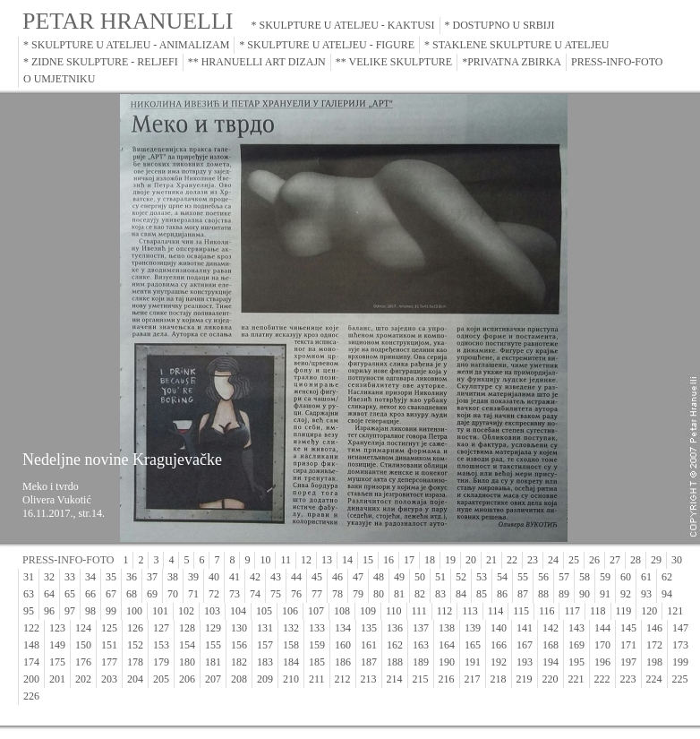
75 (276, 594)
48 (379, 577)
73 (235, 594)
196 (602, 662)
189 (421, 662)
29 (656, 560)
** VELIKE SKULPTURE (394, 62)
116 (547, 611)
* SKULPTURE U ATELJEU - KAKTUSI (343, 25)
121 (675, 611)
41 (235, 577)
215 (421, 679)
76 (296, 594)
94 (667, 594)
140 (499, 628)
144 (602, 628)
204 (135, 679)
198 (654, 662)
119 (624, 611)
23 (533, 560)
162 (395, 645)
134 (343, 628)
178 (135, 662)
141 (525, 628)
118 (598, 611)
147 (680, 628)
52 (461, 577)
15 (368, 560)
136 (395, 628)
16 (388, 560)
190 (447, 662)
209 (265, 679)
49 (399, 577)
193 (525, 662)
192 (499, 662)
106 (290, 611)
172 (654, 645)
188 (395, 662)
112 (445, 611)
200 (31, 679)
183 (265, 662)
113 (470, 611)
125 (109, 628)
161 (369, 645)
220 (551, 679)
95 (29, 611)
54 (502, 577)
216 (447, 679)
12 (306, 560)
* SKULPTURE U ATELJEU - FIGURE (327, 45)
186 (343, 662)
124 (83, 628)
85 (482, 594)
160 (343, 645)
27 (615, 560)
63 (29, 594)
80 (379, 594)
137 (421, 628)
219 (525, 679)
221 (576, 679)
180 (187, 662)
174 (31, 662)
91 (605, 594)
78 (337, 594)
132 (291, 628)
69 (152, 594)
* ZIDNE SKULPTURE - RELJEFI (101, 62)
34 (90, 577)
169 (576, 645)
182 (239, 662)
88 (543, 594)
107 (316, 611)
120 (649, 611)
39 (193, 577)
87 (523, 594)
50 (420, 577)
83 (440, 594)
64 (49, 594)
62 (667, 577)
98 (90, 611)
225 (680, 679)
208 (239, 679)
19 (450, 560)
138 (447, 628)
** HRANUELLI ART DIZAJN (257, 62)
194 (551, 662)
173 (680, 645)
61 (646, 577)
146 (654, 628)
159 (317, 645)
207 (213, 679)
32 (49, 577)
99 (111, 611)
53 (482, 577)
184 (291, 662)
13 (327, 560)
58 (585, 577)
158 (291, 645)
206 (187, 679)
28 (636, 560)
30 (677, 560)
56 (543, 577)
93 (646, 594)
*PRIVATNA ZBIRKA (512, 62)
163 (421, 645)
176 (83, 662)
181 (213, 662)
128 (187, 628)
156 (239, 645)
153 (161, 645)
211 (317, 679)
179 (161, 662)
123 (57, 628)
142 (551, 628)
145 (628, 628)
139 (473, 628)
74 (255, 594)
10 (265, 560)
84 (461, 594)
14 (347, 560)
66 (90, 594)
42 (255, 577)
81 (399, 594)
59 (605, 577)
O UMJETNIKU (59, 79)
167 (525, 645)
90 (585, 594)
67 (111, 594)
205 (161, 679)
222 (602, 679)
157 (265, 645)
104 (238, 611)
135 (369, 628)
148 (31, 645)
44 (296, 577)
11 (286, 560)
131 (265, 628)
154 (187, 645)
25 (574, 560)
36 (132, 577)
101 (160, 611)
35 (111, 577)
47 (358, 577)
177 (109, 662)
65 (70, 594)
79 (358, 594)
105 (264, 611)
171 (628, 645)
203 (109, 679)
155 (213, 645)
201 (57, 679)
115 (521, 611)
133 (317, 628)
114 (496, 611)
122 (31, 628)
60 (626, 577)
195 (576, 662)
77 (317, 594)
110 (394, 611)
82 (420, 594)
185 (317, 662)
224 (654, 679)
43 (276, 577)
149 (57, 645)
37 (152, 577)
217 (473, 679)
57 (564, 577)
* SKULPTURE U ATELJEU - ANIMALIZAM (126, 45)
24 (553, 560)
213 (369, 679)
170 (602, 645)
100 (134, 611)
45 (317, 577)
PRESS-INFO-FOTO (617, 62)
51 (440, 577)
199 (680, 662)
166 (499, 645)
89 (564, 594)
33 (70, 577)
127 (161, 628)
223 (628, 679)
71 (193, 594)
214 (395, 679)
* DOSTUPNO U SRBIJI (500, 25)
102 (186, 611)
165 (473, 645)
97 (70, 611)
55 (523, 577)
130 (239, 628)
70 (173, 594)
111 (419, 611)
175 (57, 662)
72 (214, 594)
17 (409, 560)
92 (626, 594)
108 (342, 611)
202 (83, 679)
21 (491, 560)
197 (628, 662)
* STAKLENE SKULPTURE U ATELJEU (516, 45)
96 (49, 611)
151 (109, 645)
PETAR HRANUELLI (128, 21)
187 (369, 662)
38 (173, 577)
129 (213, 628)
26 (594, 560)
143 (576, 628)
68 (132, 594)
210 (291, 679)
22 (512, 560)
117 (572, 611)
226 (31, 696)
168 (551, 645)
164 (447, 645)
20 (471, 560)
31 (29, 577)
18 (430, 560)
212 (343, 679)
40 (214, 577)
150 (83, 645)
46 (337, 577)
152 (135, 645)
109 (368, 611)
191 (473, 662)
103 (212, 611)
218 (499, 679)
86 (502, 594)
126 (135, 628)
